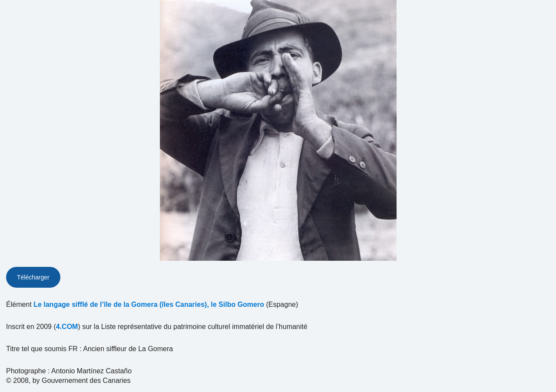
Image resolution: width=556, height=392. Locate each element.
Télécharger (33, 277)
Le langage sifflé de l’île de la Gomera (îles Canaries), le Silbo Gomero (149, 304)
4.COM (67, 327)
